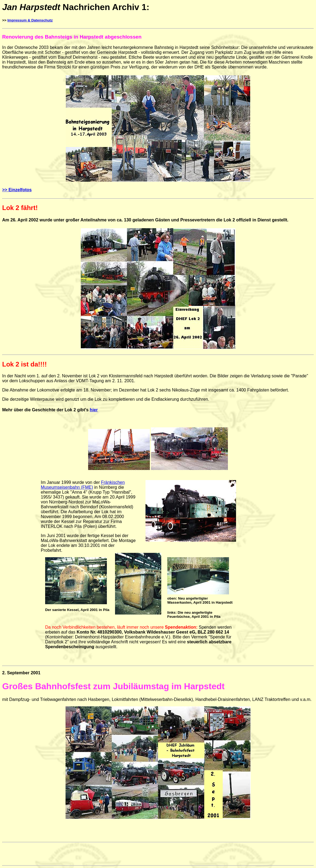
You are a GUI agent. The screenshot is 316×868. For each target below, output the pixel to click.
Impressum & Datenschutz (30, 20)
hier (94, 410)
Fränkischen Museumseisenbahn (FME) (83, 485)
